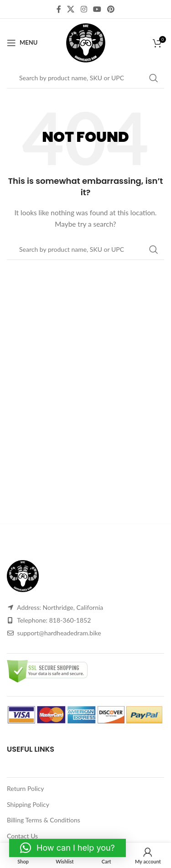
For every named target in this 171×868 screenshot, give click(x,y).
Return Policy (26, 788)
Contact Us (22, 836)
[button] (67, 848)
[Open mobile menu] (22, 43)
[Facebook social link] (59, 9)
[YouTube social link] (97, 9)
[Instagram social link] (84, 9)
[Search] (85, 78)
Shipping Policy (28, 804)
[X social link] (71, 9)
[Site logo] (86, 42)
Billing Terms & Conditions (44, 820)
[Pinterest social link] (111, 9)
